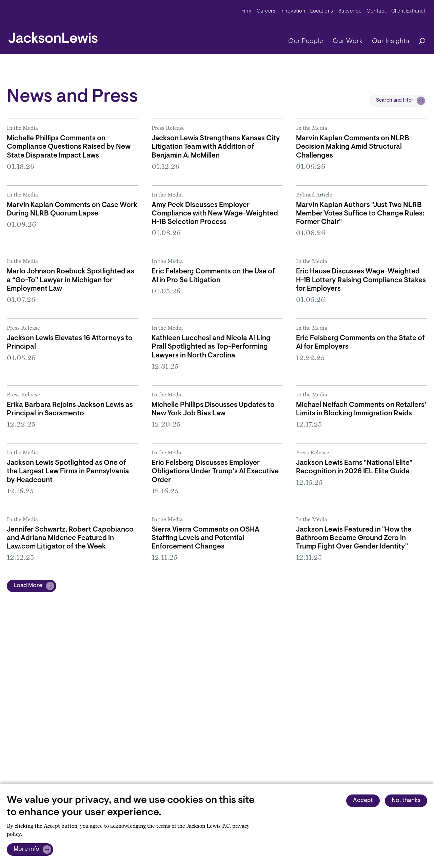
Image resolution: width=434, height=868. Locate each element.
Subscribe (350, 11)
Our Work (348, 41)
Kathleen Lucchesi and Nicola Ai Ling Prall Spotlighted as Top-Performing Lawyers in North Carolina (211, 347)
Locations (322, 11)
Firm (246, 11)
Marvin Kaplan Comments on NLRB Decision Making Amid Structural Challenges (353, 147)
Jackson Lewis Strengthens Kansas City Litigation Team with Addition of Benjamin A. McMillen (216, 147)
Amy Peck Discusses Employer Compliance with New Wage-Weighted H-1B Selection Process (215, 214)
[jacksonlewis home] (53, 36)
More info (26, 849)
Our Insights (391, 41)
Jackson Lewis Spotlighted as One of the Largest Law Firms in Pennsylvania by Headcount (68, 471)
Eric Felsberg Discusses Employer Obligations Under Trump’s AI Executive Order (215, 471)
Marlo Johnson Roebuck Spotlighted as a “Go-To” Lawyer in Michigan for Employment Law (71, 280)
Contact (376, 11)
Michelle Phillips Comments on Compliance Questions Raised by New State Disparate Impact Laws (69, 147)
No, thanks (406, 801)
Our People (306, 41)
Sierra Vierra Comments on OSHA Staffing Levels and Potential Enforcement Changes (205, 538)
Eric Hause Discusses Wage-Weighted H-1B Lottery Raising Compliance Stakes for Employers (361, 280)
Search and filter (395, 100)
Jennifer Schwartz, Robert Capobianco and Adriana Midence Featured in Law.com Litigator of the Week (70, 538)
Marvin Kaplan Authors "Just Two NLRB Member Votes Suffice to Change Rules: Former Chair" (360, 214)
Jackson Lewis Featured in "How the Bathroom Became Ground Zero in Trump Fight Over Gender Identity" (354, 538)
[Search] (419, 42)
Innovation (293, 11)
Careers (266, 11)
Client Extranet (409, 11)
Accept (363, 801)
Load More (28, 586)
